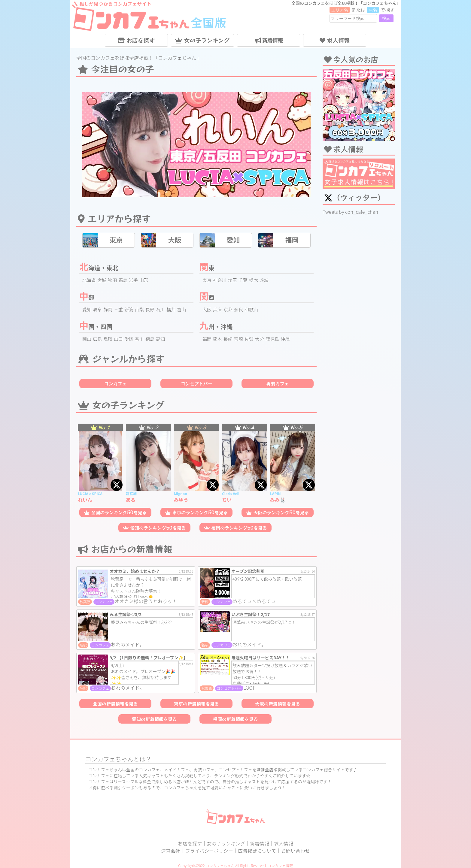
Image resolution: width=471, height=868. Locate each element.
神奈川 (220, 280)
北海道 (89, 280)
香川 (139, 339)
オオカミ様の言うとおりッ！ (146, 601)
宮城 (102, 280)
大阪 (207, 309)
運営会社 (171, 851)
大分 (260, 339)
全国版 (208, 22)
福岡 (207, 339)
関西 (207, 297)
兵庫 (217, 309)
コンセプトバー (196, 384)
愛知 (87, 309)
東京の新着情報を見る (196, 704)
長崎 (228, 339)
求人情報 (335, 40)
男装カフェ (277, 384)
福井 (171, 309)
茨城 (264, 280)
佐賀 (249, 339)
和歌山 (251, 309)
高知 (160, 339)
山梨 (139, 309)
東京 (207, 280)
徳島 (150, 339)
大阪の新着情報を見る (278, 704)
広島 (97, 339)
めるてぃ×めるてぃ (254, 601)
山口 (118, 339)
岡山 (87, 339)
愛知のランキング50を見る (154, 528)
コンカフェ (115, 384)
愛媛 (129, 339)
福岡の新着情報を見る (235, 719)
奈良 (239, 309)
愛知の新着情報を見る (154, 719)
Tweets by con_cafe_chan (350, 212)
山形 (144, 280)
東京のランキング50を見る (196, 512)
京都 (228, 309)
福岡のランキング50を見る (235, 528)
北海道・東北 (99, 268)
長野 (150, 309)
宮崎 (239, 339)
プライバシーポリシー (209, 851)
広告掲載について (257, 851)
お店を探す (136, 40)
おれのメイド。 (128, 644)
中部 (87, 297)
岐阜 (97, 309)
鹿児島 (272, 339)
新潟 (129, 309)
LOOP (249, 688)
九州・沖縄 (216, 327)
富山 (181, 309)
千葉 (243, 280)
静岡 (108, 309)
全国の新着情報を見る (115, 704)
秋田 (112, 280)
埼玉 (232, 280)
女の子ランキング (202, 40)
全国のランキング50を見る (115, 512)
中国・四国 (96, 327)
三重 (118, 309)
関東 (207, 268)
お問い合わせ (296, 851)
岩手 (133, 280)
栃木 (254, 280)
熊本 (217, 339)
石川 (160, 309)
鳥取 (108, 339)
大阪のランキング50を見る (278, 512)
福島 (123, 280)
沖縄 (285, 339)
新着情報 (269, 40)
